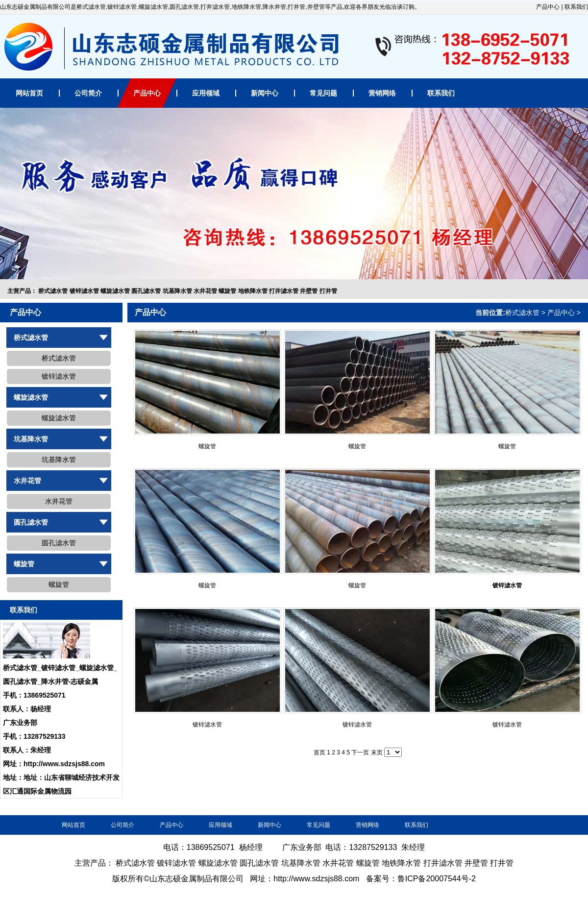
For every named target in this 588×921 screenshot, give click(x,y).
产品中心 (548, 7)
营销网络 (382, 93)
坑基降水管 (177, 291)
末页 (377, 752)
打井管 (328, 291)
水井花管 (205, 291)
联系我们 (576, 7)
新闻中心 (265, 93)
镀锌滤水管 (84, 291)
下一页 (360, 752)
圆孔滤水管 (146, 291)
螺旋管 (227, 291)
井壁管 (309, 291)
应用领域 (206, 93)
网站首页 (29, 93)
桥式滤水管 (53, 291)
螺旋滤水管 (115, 291)
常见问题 (323, 93)
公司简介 (88, 93)
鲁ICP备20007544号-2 (437, 879)
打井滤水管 (284, 291)
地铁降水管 (253, 291)
